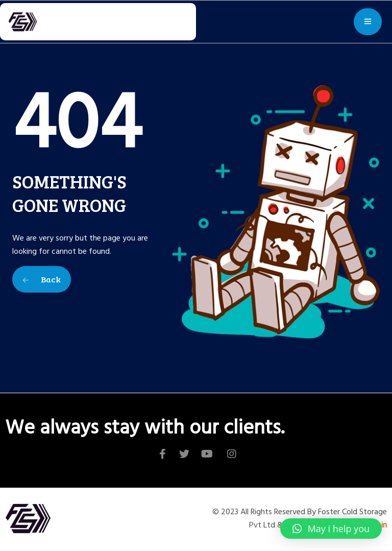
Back (42, 279)
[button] (331, 529)
